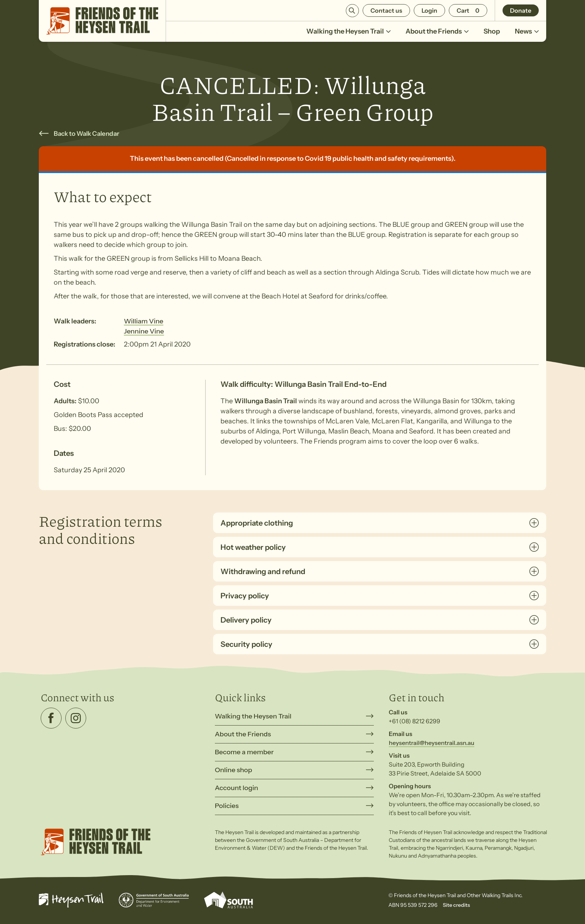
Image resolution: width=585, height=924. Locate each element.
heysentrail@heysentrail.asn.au (431, 743)
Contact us (386, 10)
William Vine (144, 321)
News (527, 31)
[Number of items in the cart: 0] (468, 10)
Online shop (234, 770)
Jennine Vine (144, 331)
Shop (492, 31)
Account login (237, 788)
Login (429, 10)
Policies (227, 806)
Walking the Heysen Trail (348, 31)
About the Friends (437, 31)
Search (352, 11)
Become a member (244, 752)
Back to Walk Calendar (87, 134)
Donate (521, 10)
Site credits (456, 905)
